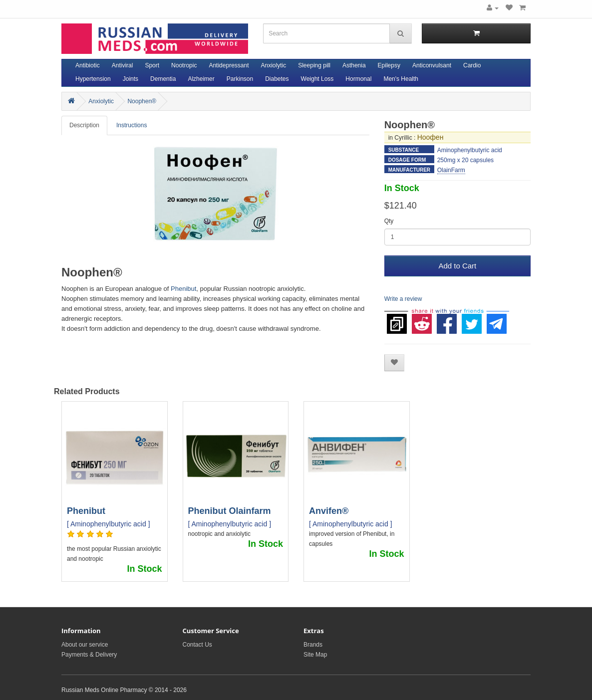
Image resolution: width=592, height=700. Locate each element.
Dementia (163, 79)
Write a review (403, 299)
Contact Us (197, 645)
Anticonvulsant (432, 65)
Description (84, 125)
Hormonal (358, 79)
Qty (389, 221)
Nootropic (184, 65)
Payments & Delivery (89, 655)
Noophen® (142, 101)
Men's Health (401, 79)
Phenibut (183, 289)
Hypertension (93, 79)
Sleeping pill (314, 65)
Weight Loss (317, 79)
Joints (131, 79)
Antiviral (123, 65)
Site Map (315, 655)
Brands (313, 645)
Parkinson (240, 79)
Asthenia (354, 65)
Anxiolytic (274, 65)
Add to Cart (457, 266)
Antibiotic (88, 65)
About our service (85, 645)
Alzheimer (201, 79)
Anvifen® (329, 511)
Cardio (472, 65)
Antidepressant (229, 65)
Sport (152, 65)
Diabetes (277, 79)
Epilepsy (389, 65)
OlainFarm (451, 170)
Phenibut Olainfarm (230, 511)
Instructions (132, 125)
